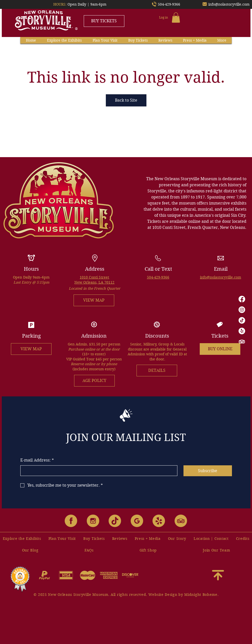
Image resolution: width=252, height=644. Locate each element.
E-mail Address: (37, 460)
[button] (176, 18)
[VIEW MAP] (94, 300)
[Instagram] (242, 310)
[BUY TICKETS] (104, 21)
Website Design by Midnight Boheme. (184, 595)
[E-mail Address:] (97, 471)
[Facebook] (242, 299)
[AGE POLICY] (94, 381)
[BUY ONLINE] (220, 349)
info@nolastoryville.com (229, 4)
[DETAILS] (157, 371)
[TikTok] (242, 320)
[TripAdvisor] (242, 342)
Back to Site (126, 100)
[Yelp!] (242, 331)
